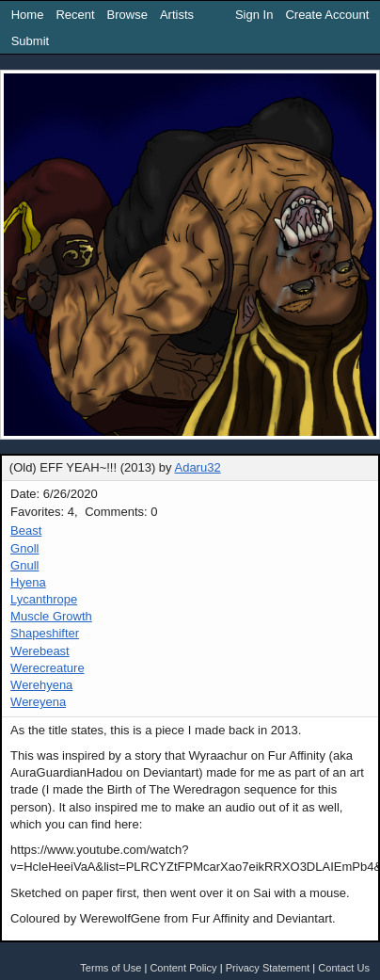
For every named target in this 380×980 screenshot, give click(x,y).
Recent (75, 15)
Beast (26, 530)
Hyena (28, 582)
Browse (127, 15)
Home (28, 15)
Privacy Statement (268, 968)
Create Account (327, 15)
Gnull (24, 565)
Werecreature (47, 668)
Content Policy (183, 968)
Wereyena (38, 702)
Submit (30, 41)
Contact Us (344, 968)
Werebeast (40, 651)
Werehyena (41, 685)
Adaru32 (197, 467)
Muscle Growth (51, 616)
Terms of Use (111, 968)
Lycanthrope (44, 599)
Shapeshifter (45, 633)
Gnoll (24, 548)
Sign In (254, 15)
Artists (177, 15)
